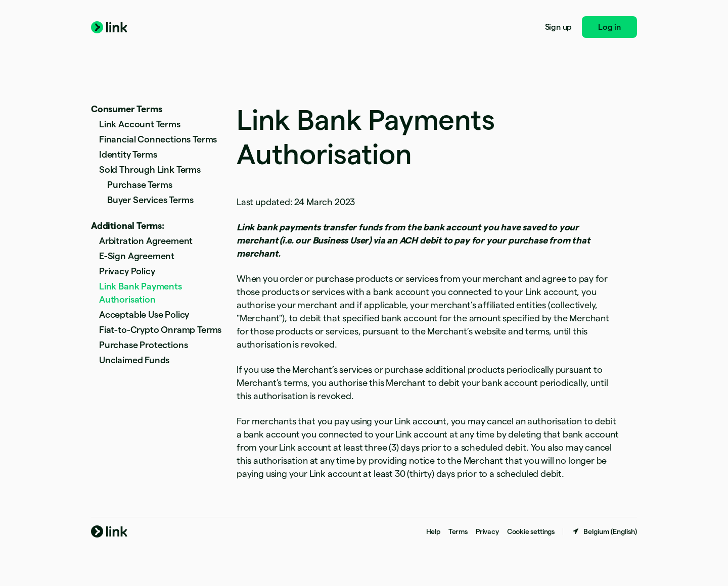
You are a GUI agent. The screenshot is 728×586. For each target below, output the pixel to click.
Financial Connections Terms (158, 139)
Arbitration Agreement (146, 241)
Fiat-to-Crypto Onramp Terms (160, 330)
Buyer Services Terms (150, 200)
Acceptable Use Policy (144, 314)
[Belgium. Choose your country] (604, 531)
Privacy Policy (127, 271)
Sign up (559, 27)
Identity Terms (128, 154)
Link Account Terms (140, 124)
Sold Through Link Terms (150, 169)
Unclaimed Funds (134, 360)
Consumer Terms (126, 109)
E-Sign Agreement (137, 256)
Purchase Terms (140, 185)
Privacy (487, 531)
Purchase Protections (143, 345)
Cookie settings (531, 531)
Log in (609, 27)
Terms (458, 531)
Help (433, 531)
